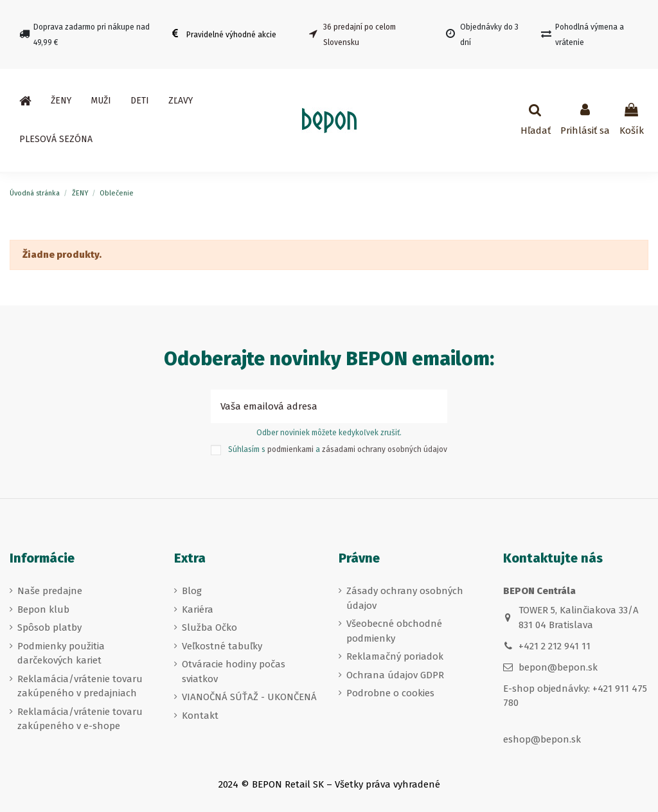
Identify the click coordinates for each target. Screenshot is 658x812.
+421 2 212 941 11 (555, 646)
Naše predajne (50, 591)
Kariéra (198, 609)
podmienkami (290, 449)
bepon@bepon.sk (558, 667)
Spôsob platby (49, 627)
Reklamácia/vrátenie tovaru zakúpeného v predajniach (80, 686)
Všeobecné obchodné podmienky (394, 631)
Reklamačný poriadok (395, 656)
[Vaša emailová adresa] (315, 407)
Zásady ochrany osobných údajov (405, 598)
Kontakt (200, 716)
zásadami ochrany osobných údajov (385, 449)
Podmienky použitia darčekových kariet (61, 654)
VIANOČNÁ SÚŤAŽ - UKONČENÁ (249, 697)
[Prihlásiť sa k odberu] (433, 407)
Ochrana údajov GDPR (395, 675)
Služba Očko (209, 627)
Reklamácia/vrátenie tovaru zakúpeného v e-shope (80, 719)
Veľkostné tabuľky (222, 646)
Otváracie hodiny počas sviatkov (234, 672)
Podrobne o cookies (390, 693)
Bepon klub (43, 609)
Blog (192, 591)
